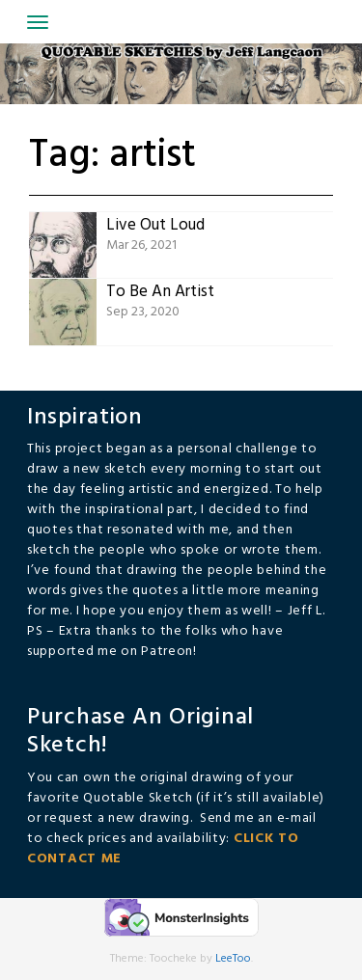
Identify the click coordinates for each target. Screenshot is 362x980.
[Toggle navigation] (38, 22)
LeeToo (233, 959)
